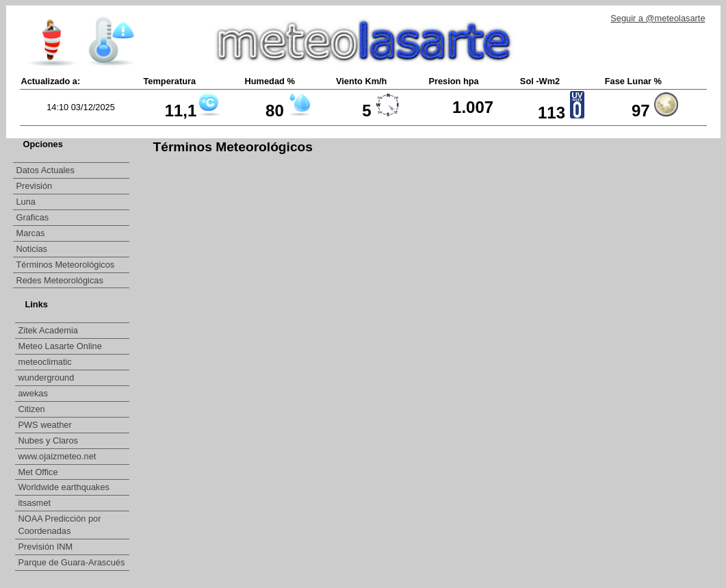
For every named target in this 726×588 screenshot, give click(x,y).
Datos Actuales (46, 170)
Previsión (35, 186)
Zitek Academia (49, 330)
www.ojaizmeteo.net (59, 456)
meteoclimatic (47, 362)
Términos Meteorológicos (66, 265)
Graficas (33, 217)
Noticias (32, 249)
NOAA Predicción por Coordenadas (60, 525)
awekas (35, 393)
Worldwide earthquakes (64, 487)
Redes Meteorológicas (60, 280)
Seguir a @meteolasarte (658, 18)
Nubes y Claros (50, 440)
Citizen (33, 409)
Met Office (40, 472)
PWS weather (47, 425)
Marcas (31, 233)
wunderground (48, 378)
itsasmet (36, 503)
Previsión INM (46, 547)
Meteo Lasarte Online (62, 346)
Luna (26, 202)
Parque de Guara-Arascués (72, 562)
